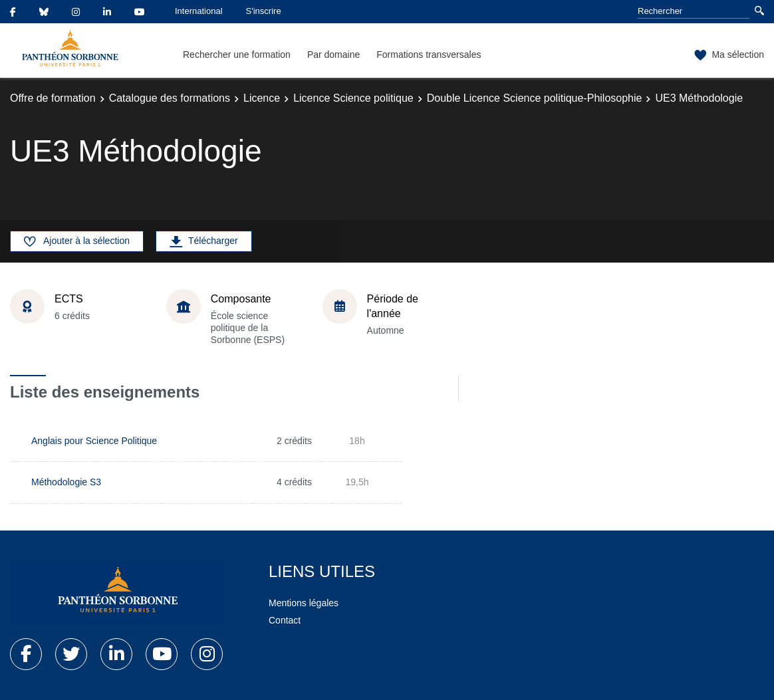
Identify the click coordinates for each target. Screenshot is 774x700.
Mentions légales (304, 603)
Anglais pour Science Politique (94, 441)
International (199, 11)
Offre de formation (53, 98)
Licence (262, 98)
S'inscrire (264, 11)
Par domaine (333, 55)
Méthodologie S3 (66, 482)
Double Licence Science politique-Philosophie (535, 98)
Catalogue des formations (170, 98)
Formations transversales (429, 55)
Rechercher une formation (237, 55)
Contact (285, 620)
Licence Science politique (353, 98)
